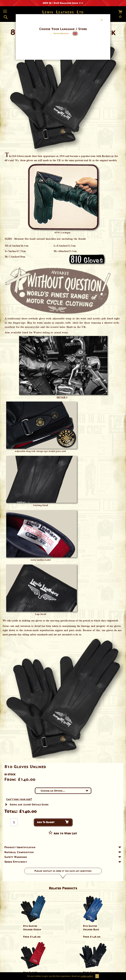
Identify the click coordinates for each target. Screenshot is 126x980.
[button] (59, 34)
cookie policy (87, 976)
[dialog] (63, 490)
